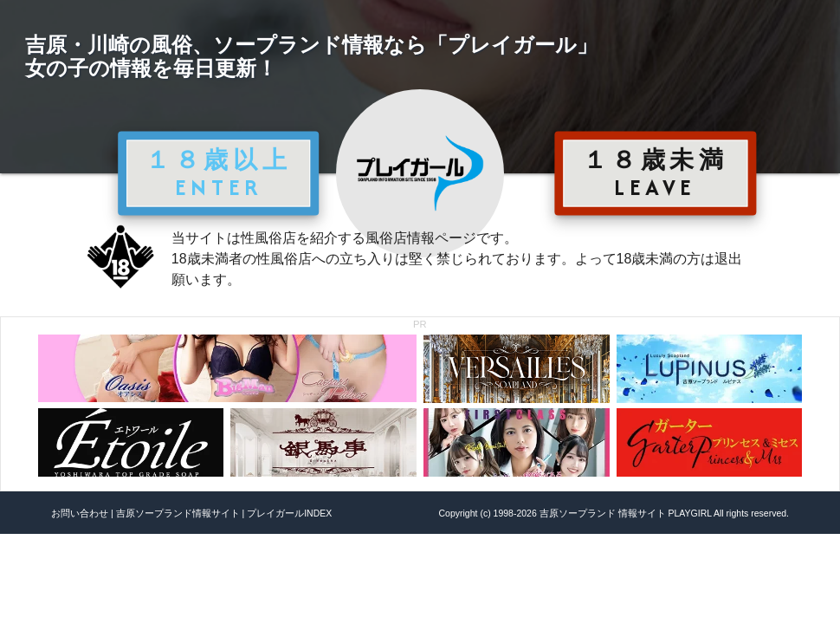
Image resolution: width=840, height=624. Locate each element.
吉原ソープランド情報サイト (178, 513)
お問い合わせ (80, 513)
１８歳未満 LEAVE (656, 172)
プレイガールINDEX (289, 513)
